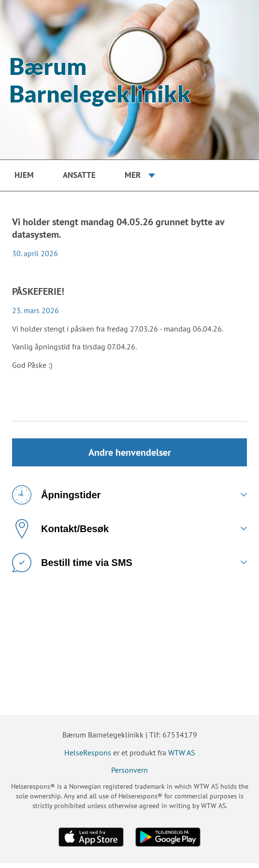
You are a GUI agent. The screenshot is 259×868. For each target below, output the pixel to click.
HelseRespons (88, 757)
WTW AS (182, 757)
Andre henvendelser (129, 455)
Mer (133, 175)
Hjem (24, 175)
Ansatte (79, 175)
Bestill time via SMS (72, 567)
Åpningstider (56, 500)
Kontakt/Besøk (60, 534)
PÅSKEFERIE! (38, 291)
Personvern (129, 775)
